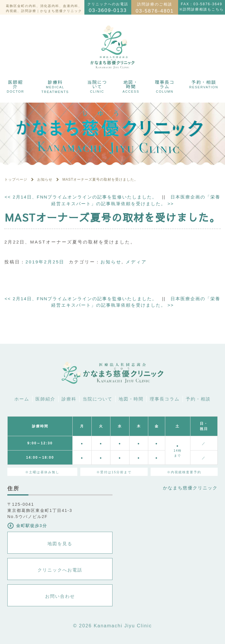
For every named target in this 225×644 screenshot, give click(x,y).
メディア (136, 262)
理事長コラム (165, 86)
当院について (97, 86)
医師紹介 (15, 86)
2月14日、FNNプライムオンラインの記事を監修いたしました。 (81, 197)
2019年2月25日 (45, 262)
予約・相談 (204, 84)
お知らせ (111, 262)
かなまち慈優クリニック (190, 488)
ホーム (22, 399)
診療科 (55, 86)
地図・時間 (131, 86)
